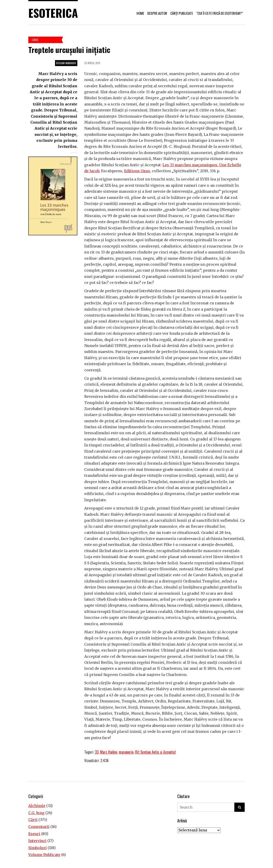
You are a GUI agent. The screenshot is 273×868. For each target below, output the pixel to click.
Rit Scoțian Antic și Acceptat (155, 752)
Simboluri (38, 848)
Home (140, 13)
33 (97, 752)
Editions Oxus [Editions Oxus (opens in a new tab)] (137, 171)
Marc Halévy (109, 752)
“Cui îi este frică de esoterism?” (220, 13)
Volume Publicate (44, 855)
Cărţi (35, 40)
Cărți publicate (182, 13)
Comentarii (39, 827)
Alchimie (37, 806)
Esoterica (53, 13)
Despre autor (157, 13)
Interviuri (37, 841)
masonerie (126, 752)
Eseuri (34, 834)
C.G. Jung (36, 813)
